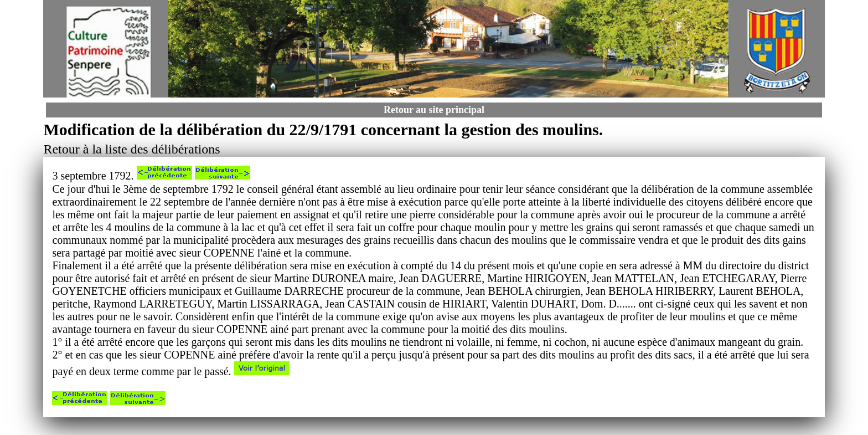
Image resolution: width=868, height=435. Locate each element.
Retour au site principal (434, 110)
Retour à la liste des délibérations (131, 149)
